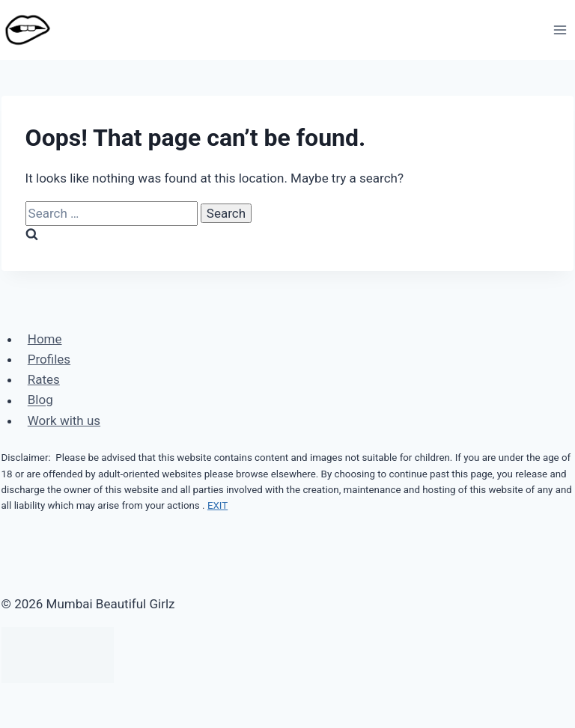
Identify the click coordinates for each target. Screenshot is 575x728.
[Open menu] (560, 30)
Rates (44, 379)
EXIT (217, 505)
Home (45, 339)
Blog (40, 400)
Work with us (64, 420)
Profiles (49, 359)
